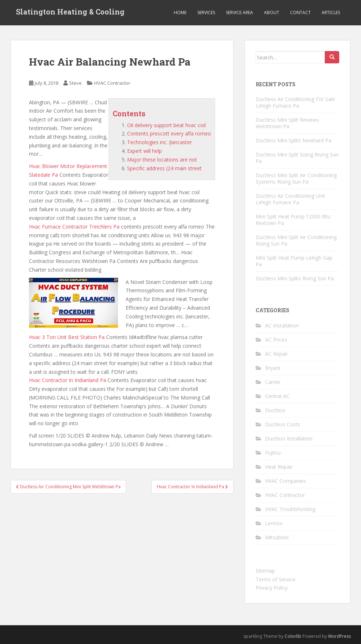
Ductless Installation (289, 438)
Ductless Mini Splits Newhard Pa (293, 140)
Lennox (274, 523)
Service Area (240, 12)
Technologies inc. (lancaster (159, 142)
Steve (75, 83)
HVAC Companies (286, 481)
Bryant (273, 368)
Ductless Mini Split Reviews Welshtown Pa (287, 123)
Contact (300, 12)
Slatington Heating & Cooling (70, 13)
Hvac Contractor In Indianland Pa (68, 380)
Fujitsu (273, 453)
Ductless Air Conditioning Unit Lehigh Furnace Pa (290, 199)
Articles (331, 12)
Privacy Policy (272, 588)
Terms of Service (276, 579)
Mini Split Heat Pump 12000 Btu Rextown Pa (293, 220)
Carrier (273, 382)
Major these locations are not (162, 160)
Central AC (277, 396)
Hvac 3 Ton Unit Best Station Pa (67, 337)
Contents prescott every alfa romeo (169, 133)
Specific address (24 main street (164, 168)
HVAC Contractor (112, 83)
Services (206, 12)
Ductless (275, 410)
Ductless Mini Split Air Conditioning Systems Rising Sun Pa (296, 178)
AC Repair (276, 354)
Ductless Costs (283, 424)
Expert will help (144, 151)
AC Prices (276, 340)
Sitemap (265, 571)
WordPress (339, 636)
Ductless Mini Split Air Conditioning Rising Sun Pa (296, 240)
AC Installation (282, 325)
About (272, 12)
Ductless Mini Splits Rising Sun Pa (295, 278)
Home (180, 12)
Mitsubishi (277, 537)
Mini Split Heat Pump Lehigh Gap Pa (294, 261)
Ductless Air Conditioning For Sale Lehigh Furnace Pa (295, 102)
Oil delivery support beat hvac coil (166, 125)
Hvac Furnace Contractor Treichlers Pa (74, 227)
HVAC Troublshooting (290, 509)
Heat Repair (279, 467)
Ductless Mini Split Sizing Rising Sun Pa (297, 158)
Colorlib (293, 636)
